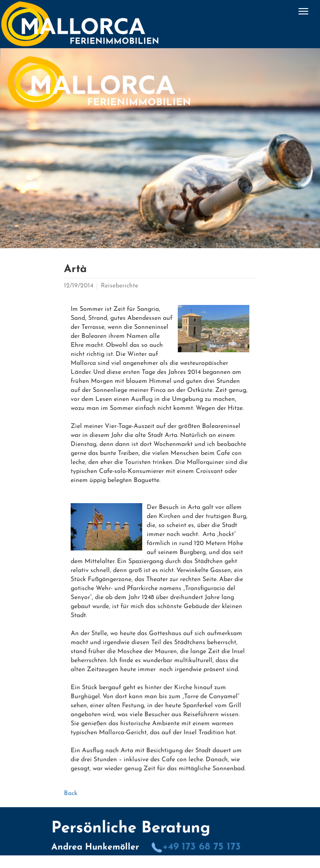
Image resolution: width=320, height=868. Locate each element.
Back (71, 793)
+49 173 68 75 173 (196, 847)
